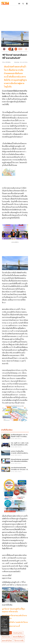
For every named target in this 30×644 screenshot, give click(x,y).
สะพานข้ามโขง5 (7, 641)
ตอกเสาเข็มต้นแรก (18, 637)
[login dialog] (27, 4)
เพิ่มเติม (5, 627)
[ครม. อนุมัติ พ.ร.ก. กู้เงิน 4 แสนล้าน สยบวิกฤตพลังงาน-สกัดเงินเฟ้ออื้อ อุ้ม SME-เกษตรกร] (15, 445)
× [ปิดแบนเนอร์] (8, 617)
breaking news (18, 633)
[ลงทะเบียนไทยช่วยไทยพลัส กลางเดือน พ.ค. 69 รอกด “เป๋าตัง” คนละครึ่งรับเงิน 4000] (15, 470)
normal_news (6, 637)
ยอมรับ (5, 630)
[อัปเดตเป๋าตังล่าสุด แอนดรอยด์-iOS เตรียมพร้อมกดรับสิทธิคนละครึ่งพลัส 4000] (15, 462)
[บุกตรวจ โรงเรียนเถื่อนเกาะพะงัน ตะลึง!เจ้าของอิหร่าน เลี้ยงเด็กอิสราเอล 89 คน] (15, 454)
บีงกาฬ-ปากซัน (19, 641)
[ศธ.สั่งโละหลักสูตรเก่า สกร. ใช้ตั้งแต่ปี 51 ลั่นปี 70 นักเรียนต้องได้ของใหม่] (15, 437)
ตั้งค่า (5, 633)
